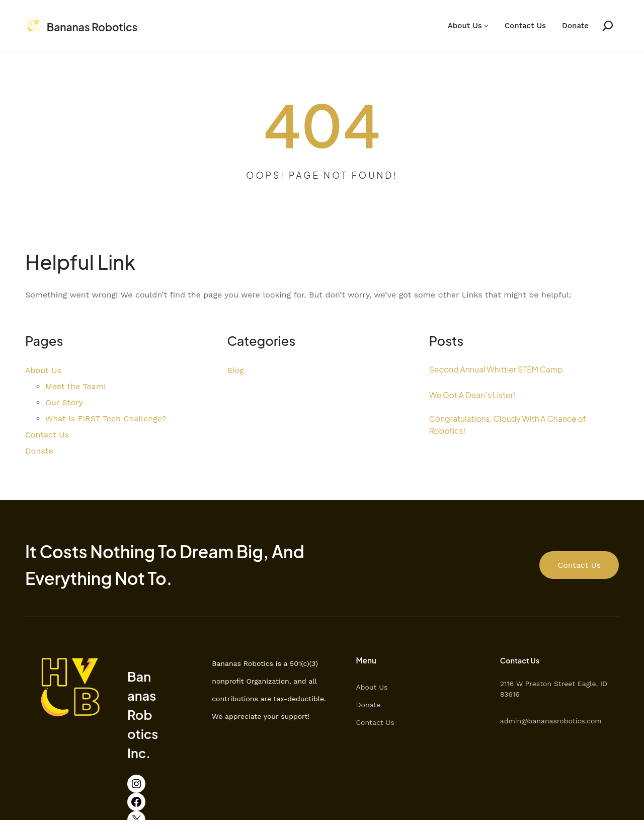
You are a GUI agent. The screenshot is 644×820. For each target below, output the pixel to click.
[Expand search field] (604, 26)
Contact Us (525, 26)
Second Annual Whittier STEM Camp (503, 369)
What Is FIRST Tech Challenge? (106, 419)
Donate (575, 26)
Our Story (64, 403)
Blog (235, 371)
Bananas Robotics (99, 27)
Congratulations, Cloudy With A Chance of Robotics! (516, 426)
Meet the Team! (75, 387)
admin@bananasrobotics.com (566, 721)
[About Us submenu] (486, 26)
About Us (465, 26)
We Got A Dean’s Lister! (477, 395)
